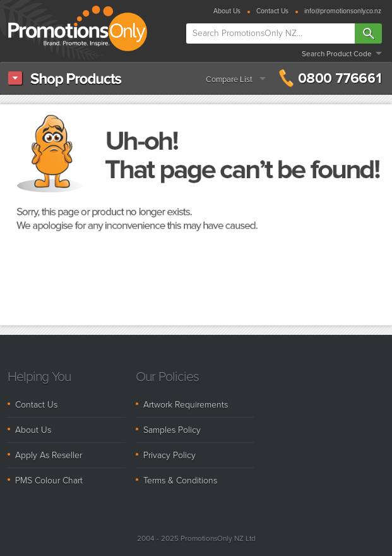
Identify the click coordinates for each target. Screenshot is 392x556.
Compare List (229, 79)
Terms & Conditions (180, 480)
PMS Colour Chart (49, 480)
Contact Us (272, 12)
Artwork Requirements (186, 405)
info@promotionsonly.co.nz (343, 12)
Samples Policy (172, 430)
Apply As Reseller (49, 455)
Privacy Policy (169, 455)
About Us (227, 12)
